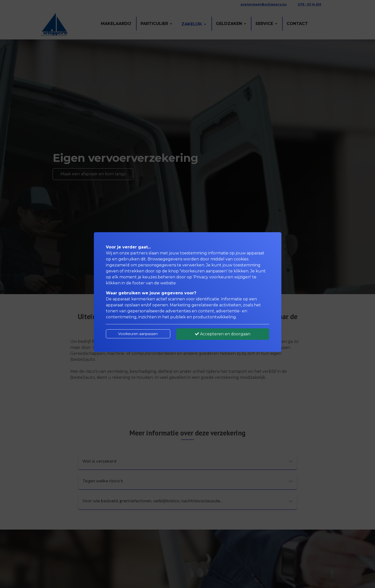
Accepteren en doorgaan (223, 334)
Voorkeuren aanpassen (138, 334)
